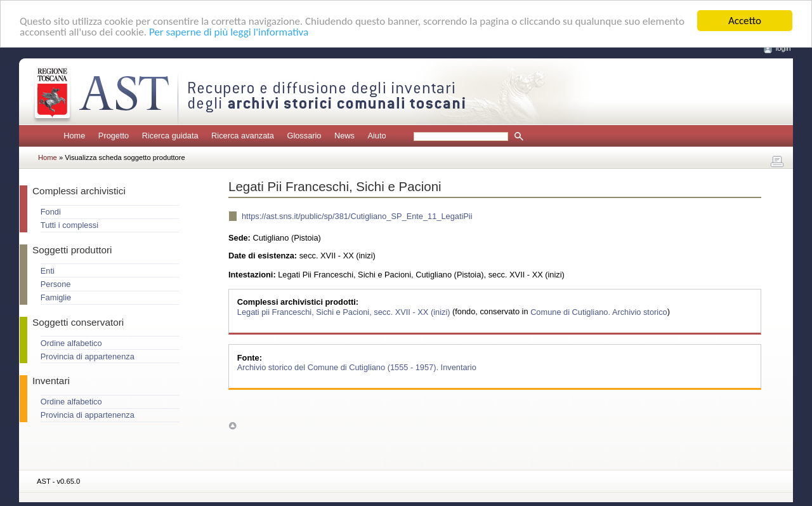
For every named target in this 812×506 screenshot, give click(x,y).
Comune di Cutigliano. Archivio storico (599, 311)
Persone (56, 284)
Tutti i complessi (69, 225)
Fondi (51, 212)
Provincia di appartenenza (88, 356)
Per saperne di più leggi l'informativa (229, 32)
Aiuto (377, 136)
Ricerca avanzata (243, 136)
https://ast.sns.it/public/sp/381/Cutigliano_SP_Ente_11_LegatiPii (357, 216)
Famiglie (56, 297)
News (344, 136)
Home (74, 136)
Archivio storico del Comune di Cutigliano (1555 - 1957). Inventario (357, 367)
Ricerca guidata (170, 136)
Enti (48, 271)
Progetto (114, 136)
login (783, 48)
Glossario (304, 136)
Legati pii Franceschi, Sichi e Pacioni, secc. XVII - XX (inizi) (345, 311)
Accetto (745, 21)
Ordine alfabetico (71, 343)
